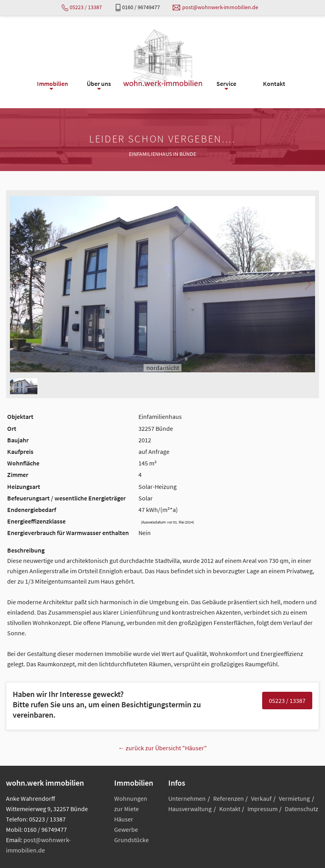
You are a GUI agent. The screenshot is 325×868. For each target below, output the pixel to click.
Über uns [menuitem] (99, 86)
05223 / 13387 (86, 7)
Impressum (263, 809)
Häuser (124, 819)
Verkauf (261, 798)
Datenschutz (302, 809)
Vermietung (294, 798)
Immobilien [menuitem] (53, 86)
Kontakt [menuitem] (274, 84)
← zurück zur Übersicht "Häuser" (162, 748)
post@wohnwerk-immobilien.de (220, 7)
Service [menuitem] (226, 86)
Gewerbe (126, 829)
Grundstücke (131, 840)
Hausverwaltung (190, 809)
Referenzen (229, 798)
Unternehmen (187, 798)
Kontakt (230, 809)
